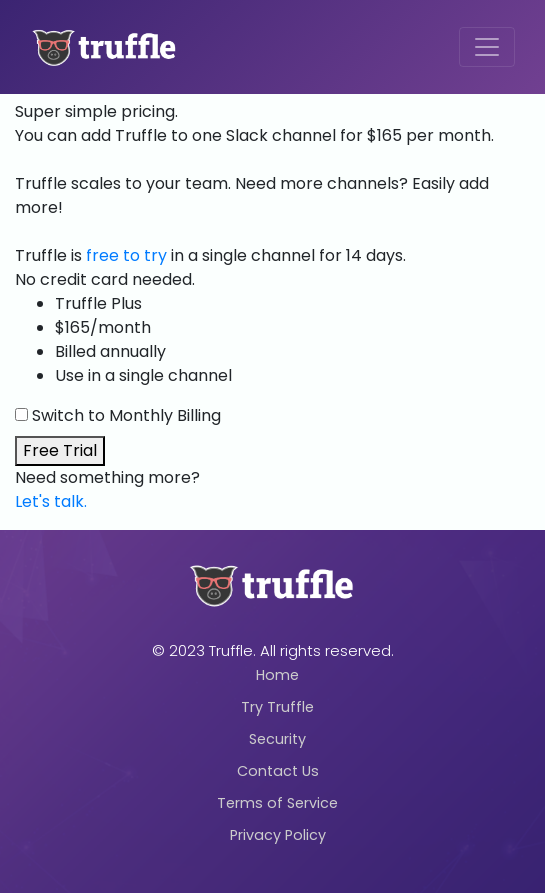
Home (277, 675)
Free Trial (60, 450)
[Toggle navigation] (487, 47)
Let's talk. (51, 501)
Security (277, 739)
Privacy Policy (278, 835)
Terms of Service (277, 803)
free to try (126, 255)
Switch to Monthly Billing (126, 415)
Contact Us (278, 771)
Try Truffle (277, 707)
